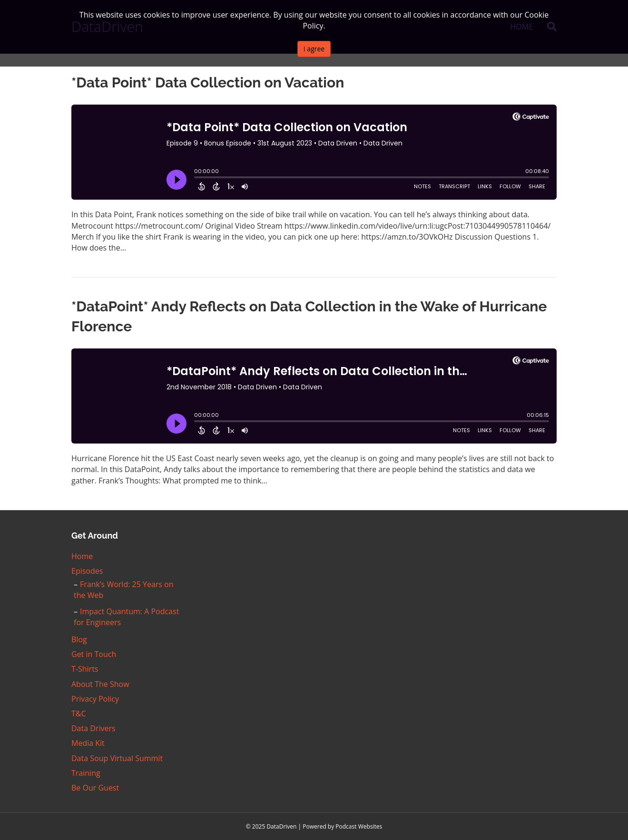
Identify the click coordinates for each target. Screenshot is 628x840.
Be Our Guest (95, 788)
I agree (314, 49)
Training (86, 773)
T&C (79, 714)
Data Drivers (93, 728)
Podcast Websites (359, 826)
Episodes (87, 571)
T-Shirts (85, 669)
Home (82, 556)
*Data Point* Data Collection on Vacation (208, 82)
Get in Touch (94, 654)
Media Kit (88, 743)
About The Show (100, 684)
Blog (79, 639)
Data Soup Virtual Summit (117, 758)
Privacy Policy (95, 699)
